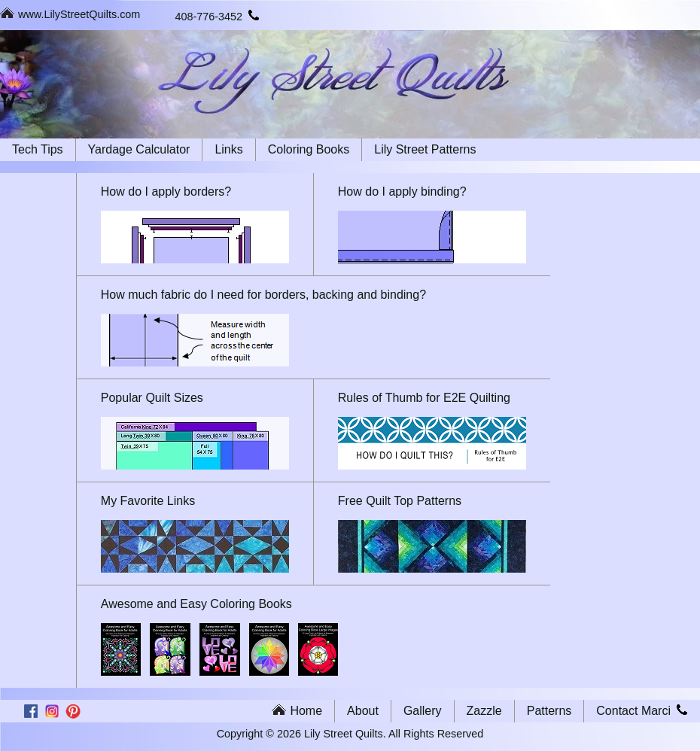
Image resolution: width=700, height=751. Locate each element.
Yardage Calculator (139, 149)
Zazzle (484, 711)
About (363, 711)
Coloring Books (309, 149)
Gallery (423, 711)
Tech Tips (38, 149)
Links (228, 149)
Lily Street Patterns (425, 149)
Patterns (549, 711)
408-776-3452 (218, 17)
